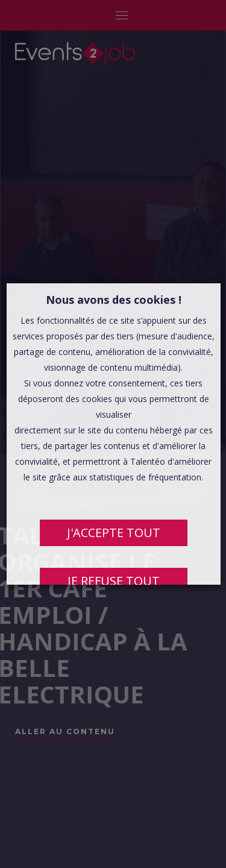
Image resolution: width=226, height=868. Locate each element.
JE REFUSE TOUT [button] (113, 581)
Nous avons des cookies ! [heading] (113, 300)
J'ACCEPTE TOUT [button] (113, 533)
